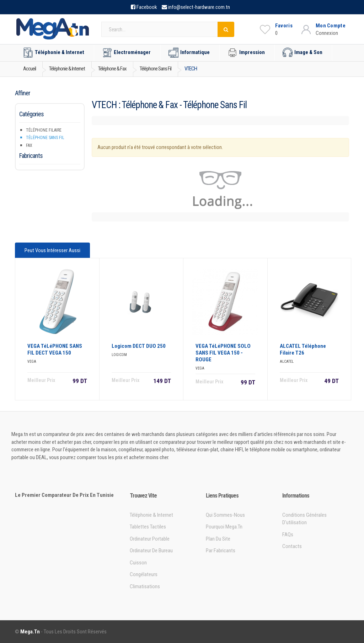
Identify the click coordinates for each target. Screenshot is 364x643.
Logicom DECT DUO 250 (139, 346)
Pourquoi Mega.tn (224, 527)
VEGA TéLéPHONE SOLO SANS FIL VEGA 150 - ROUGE (223, 353)
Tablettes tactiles (148, 527)
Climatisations (145, 586)
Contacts (292, 546)
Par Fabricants (221, 551)
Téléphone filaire (44, 130)
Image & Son (303, 53)
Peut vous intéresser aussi (52, 250)
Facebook (147, 7)
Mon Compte (331, 26)
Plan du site (218, 539)
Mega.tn (30, 632)
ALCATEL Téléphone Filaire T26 (303, 349)
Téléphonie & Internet (54, 53)
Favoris (284, 26)
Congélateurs (144, 574)
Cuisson (138, 563)
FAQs (288, 535)
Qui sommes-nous (225, 515)
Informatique (189, 53)
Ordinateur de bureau (151, 551)
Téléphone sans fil (45, 138)
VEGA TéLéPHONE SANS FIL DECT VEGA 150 (55, 349)
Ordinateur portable (150, 539)
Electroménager (126, 53)
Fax (29, 145)
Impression (246, 53)
